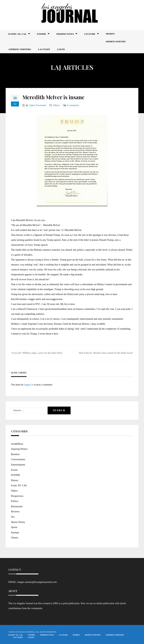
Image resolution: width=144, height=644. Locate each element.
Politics (15, 501)
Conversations (18, 459)
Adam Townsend (38, 105)
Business (15, 454)
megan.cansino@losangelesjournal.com (37, 582)
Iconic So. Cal (17, 34)
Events (14, 470)
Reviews (15, 512)
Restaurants (17, 506)
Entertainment (18, 465)
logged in (29, 385)
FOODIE (41, 34)
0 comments (73, 105)
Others (56, 105)
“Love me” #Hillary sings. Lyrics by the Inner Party (37, 353)
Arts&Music (17, 444)
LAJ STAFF (44, 49)
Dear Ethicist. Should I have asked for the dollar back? (106, 353)
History (15, 480)
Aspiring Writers (20, 49)
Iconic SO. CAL (19, 485)
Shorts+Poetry (116, 42)
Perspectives (65, 34)
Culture (90, 34)
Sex (13, 517)
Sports (110, 34)
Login (61, 49)
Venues (15, 538)
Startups (15, 533)
